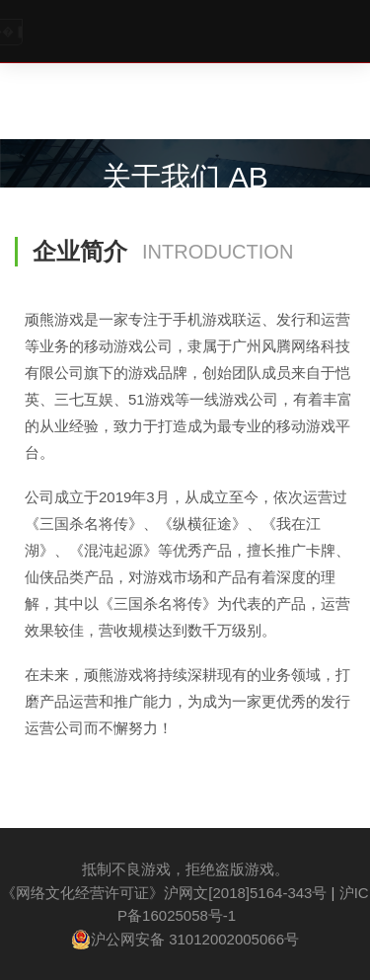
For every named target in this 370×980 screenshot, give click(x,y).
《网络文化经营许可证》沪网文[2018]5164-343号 (164, 893)
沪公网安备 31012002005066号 (185, 940)
